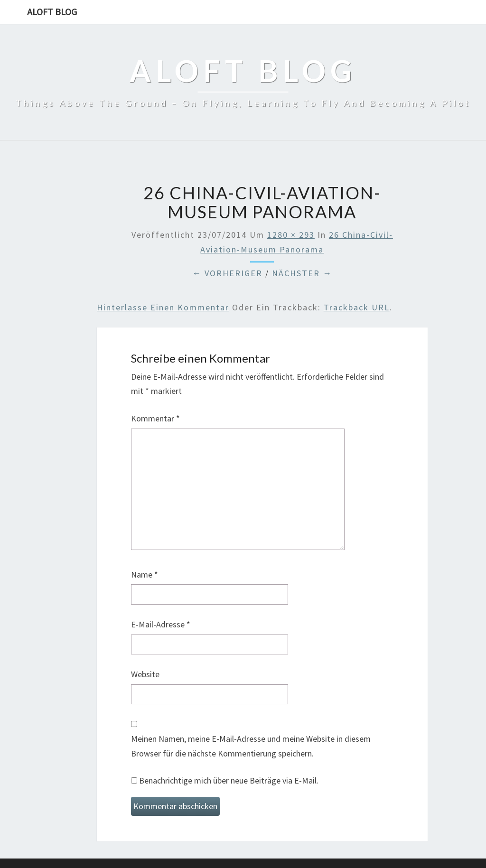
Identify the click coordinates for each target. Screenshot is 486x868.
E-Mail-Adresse (161, 624)
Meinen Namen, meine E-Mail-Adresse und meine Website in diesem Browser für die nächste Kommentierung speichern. (251, 746)
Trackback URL (357, 307)
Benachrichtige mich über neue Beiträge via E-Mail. (229, 780)
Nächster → (302, 273)
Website (145, 674)
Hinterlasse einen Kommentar (163, 307)
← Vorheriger (227, 273)
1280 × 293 (291, 235)
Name (145, 574)
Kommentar (155, 418)
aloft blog (52, 12)
